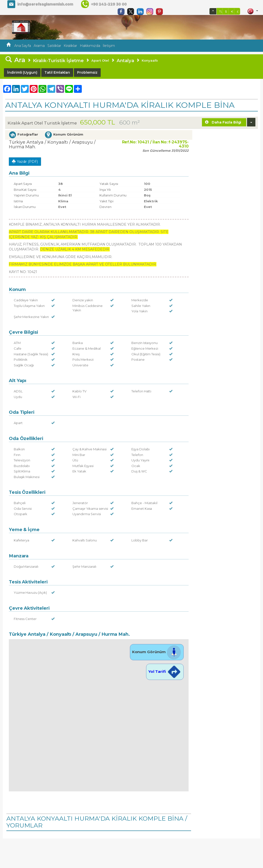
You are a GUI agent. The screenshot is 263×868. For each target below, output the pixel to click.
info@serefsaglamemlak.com (45, 4)
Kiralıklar (70, 46)
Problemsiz (87, 72)
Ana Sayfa (23, 46)
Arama (39, 46)
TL (221, 11)
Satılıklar (54, 46)
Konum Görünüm (157, 652)
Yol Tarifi (165, 671)
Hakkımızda (90, 46)
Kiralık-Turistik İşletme (58, 61)
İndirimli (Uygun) (22, 72)
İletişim (109, 46)
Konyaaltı (150, 60)
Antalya (125, 61)
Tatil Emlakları (57, 72)
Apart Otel (100, 60)
